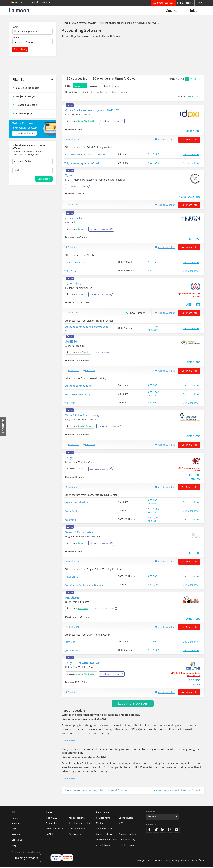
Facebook (149, 831)
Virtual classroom (118, 92)
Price (198, 97)
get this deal (194, 677)
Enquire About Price (189, 197)
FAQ (14, 830)
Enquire (197, 296)
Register (189, 3)
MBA (121, 824)
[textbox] (33, 32)
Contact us (17, 841)
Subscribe (44, 179)
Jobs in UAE (51, 819)
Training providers (26, 859)
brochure (90, 371)
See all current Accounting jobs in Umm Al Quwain (96, 792)
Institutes (80, 86)
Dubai (80, 121)
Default (190, 97)
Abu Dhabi (89, 121)
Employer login (76, 835)
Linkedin (163, 831)
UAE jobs (50, 835)
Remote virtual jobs (55, 830)
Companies (51, 824)
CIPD (121, 830)
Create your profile (78, 830)
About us (16, 825)
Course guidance (104, 835)
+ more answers (69, 742)
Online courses (126, 819)
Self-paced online (99, 92)
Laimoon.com (160, 861)
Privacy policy (179, 861)
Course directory (127, 841)
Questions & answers (106, 841)
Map (116, 86)
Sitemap (16, 836)
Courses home (103, 819)
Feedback (3, 427)
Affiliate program (127, 846)
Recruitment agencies (79, 824)
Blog (14, 846)
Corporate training (105, 830)
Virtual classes (103, 846)
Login (180, 3)
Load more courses (133, 705)
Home (15, 819)
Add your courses (163, 3)
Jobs (195, 11)
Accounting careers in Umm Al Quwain (177, 792)
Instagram (170, 831)
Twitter (156, 831)
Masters (100, 824)
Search (20, 49)
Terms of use (197, 861)
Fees (107, 86)
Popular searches (77, 819)
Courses (174, 11)
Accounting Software (82, 30)
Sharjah (81, 427)
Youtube (177, 831)
